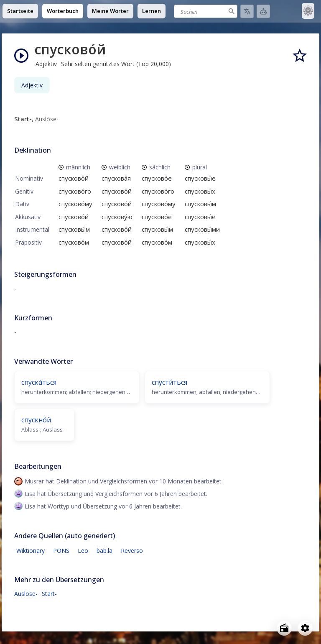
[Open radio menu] (284, 628)
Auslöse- (26, 594)
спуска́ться (39, 382)
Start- (49, 594)
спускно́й (36, 420)
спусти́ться (169, 382)
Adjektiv (32, 85)
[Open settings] (305, 628)
